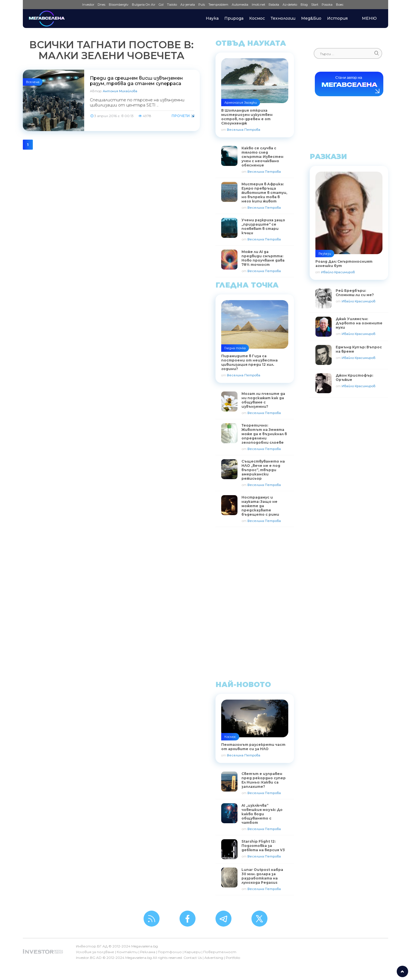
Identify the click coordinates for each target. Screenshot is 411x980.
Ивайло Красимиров (338, 272)
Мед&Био (311, 18)
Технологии (283, 18)
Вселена (33, 82)
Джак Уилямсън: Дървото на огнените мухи (359, 323)
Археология (234, 103)
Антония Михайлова (120, 91)
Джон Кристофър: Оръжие (354, 377)
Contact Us (193, 958)
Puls (202, 5)
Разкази (325, 254)
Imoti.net (258, 5)
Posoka (327, 5)
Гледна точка (235, 348)
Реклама (148, 952)
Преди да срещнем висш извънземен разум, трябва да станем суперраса (136, 81)
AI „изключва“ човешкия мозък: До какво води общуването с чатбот (262, 814)
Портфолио (170, 952)
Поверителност (220, 952)
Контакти (127, 952)
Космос (257, 18)
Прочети (181, 116)
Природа (234, 18)
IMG (73, 5)
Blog (304, 5)
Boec (340, 5)
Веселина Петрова (244, 130)
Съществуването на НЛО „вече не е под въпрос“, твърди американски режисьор (263, 470)
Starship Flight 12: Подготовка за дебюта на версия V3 (263, 846)
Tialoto (172, 5)
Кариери (193, 952)
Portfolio (233, 958)
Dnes (101, 5)
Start (315, 5)
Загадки (250, 103)
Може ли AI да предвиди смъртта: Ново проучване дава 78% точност (263, 258)
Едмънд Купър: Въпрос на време (359, 349)
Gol (161, 5)
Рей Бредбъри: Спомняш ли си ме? (355, 293)
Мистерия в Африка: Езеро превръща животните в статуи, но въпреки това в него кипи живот (264, 193)
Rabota (274, 5)
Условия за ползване (95, 952)
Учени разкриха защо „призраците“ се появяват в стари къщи (263, 226)
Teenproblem (218, 5)
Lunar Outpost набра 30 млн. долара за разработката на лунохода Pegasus (262, 876)
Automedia (240, 5)
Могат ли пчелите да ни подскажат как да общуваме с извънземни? (263, 400)
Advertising (214, 958)
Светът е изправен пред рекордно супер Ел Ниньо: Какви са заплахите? (264, 780)
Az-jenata (188, 5)
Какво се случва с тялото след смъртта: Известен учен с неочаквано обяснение (262, 157)
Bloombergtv (119, 5)
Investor (88, 5)
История (337, 18)
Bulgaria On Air (144, 5)
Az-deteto (290, 5)
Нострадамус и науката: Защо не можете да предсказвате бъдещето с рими (260, 506)
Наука (212, 18)
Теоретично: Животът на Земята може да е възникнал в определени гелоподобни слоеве (264, 434)
